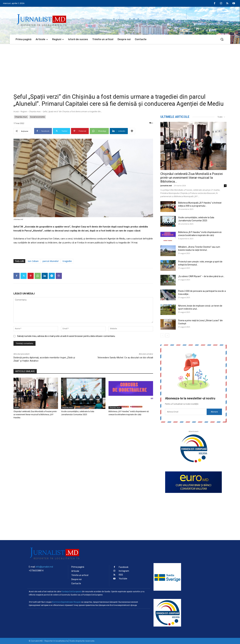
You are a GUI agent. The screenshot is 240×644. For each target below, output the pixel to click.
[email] (186, 412)
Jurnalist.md (166, 186)
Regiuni (24, 111)
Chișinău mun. (35, 111)
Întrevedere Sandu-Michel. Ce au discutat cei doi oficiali (125, 358)
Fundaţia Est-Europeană (72, 592)
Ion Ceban (33, 261)
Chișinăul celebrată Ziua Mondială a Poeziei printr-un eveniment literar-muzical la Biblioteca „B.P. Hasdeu (35, 414)
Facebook (124, 567)
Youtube (123, 579)
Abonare (214, 412)
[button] (222, 39)
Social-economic (37, 117)
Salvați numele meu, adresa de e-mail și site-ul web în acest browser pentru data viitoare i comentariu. (66, 336)
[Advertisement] (120, 67)
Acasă (16, 111)
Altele (17, 408)
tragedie (67, 261)
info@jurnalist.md (44, 567)
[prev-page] (162, 335)
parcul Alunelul (51, 261)
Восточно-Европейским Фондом (66, 602)
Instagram (124, 571)
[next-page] (167, 335)
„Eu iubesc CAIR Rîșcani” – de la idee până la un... (201, 276)
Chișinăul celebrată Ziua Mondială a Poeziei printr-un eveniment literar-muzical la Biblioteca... (192, 178)
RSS (121, 575)
